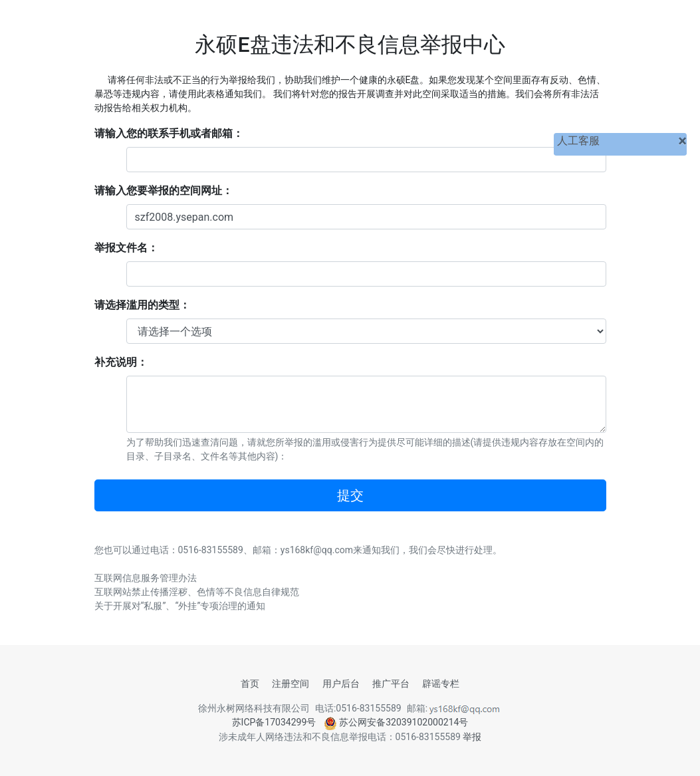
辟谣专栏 (441, 684)
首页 (250, 684)
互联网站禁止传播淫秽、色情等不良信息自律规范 (197, 592)
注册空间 (291, 684)
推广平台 (391, 684)
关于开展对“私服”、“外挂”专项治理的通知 (180, 606)
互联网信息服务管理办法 (146, 578)
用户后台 (341, 684)
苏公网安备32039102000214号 (396, 722)
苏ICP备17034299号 (274, 722)
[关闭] (682, 141)
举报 (472, 737)
